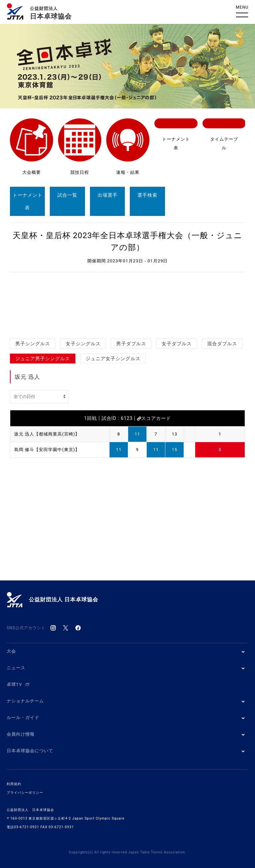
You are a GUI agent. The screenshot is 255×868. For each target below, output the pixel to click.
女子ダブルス (177, 344)
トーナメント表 (28, 201)
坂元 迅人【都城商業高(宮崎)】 (47, 434)
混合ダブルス (222, 344)
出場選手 (108, 195)
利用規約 (14, 784)
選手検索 (147, 195)
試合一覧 (67, 195)
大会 (11, 651)
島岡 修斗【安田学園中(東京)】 (47, 450)
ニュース (16, 668)
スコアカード (154, 418)
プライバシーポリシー (25, 793)
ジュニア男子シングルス (43, 359)
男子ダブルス (131, 344)
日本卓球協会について (30, 751)
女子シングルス (83, 344)
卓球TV (18, 684)
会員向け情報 (21, 734)
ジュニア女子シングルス (113, 359)
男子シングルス (33, 344)
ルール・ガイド (23, 718)
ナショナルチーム (25, 701)
